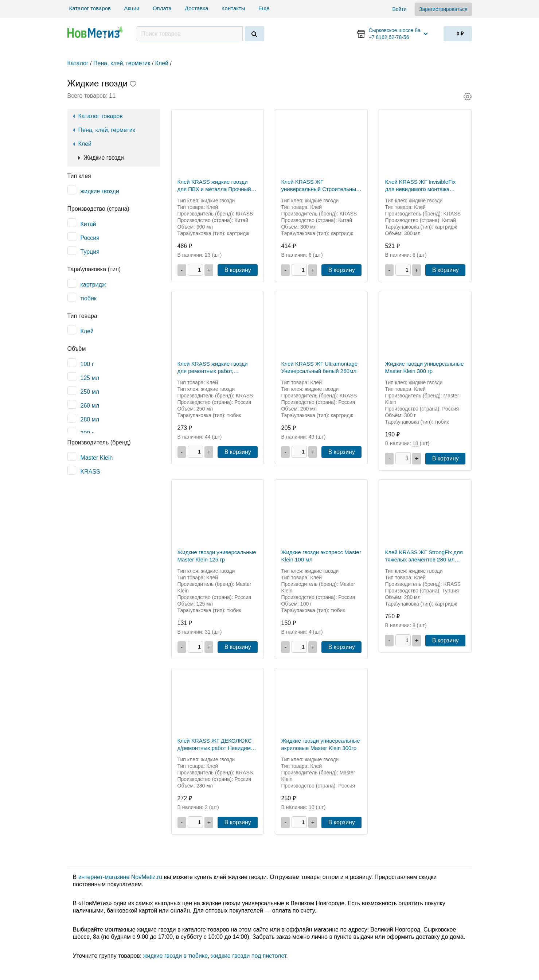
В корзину (238, 270)
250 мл (90, 392)
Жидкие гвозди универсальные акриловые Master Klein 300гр (320, 744)
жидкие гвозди (100, 191)
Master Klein (97, 458)
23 (208, 255)
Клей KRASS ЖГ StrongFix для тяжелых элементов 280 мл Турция (424, 556)
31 (208, 632)
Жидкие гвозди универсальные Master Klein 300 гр (424, 367)
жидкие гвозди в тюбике (175, 956)
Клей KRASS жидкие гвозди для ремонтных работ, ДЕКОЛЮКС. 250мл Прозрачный (213, 368)
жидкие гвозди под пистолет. (249, 956)
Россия (90, 238)
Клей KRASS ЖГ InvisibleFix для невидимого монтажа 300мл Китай (420, 186)
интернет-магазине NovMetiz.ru (120, 877)
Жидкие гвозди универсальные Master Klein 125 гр (217, 556)
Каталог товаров (90, 8)
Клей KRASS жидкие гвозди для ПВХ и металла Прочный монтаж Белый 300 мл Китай (214, 186)
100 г (87, 364)
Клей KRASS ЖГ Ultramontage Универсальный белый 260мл (319, 367)
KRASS (90, 472)
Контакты (233, 8)
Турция (90, 252)
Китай (88, 224)
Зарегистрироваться (443, 9)
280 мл (90, 419)
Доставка (196, 8)
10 (312, 807)
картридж (93, 285)
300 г (87, 433)
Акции (132, 8)
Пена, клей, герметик (107, 130)
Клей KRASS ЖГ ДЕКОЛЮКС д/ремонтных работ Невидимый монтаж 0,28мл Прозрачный (218, 745)
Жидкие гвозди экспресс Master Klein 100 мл (321, 556)
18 (415, 443)
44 (208, 437)
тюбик (89, 298)
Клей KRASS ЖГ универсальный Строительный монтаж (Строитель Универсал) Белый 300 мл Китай (321, 186)
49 (312, 437)
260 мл (90, 406)
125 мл (90, 378)
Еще (265, 8)
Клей (85, 144)
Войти (399, 9)
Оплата (162, 8)
